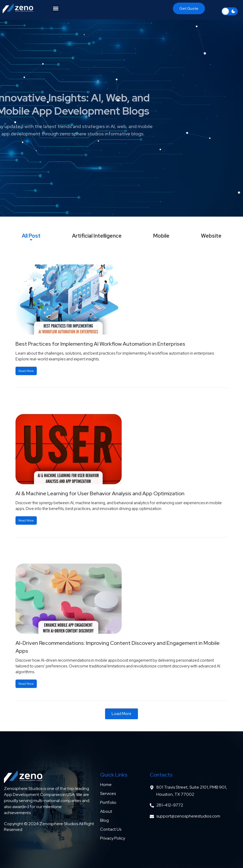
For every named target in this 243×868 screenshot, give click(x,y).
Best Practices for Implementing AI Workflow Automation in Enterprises (100, 344)
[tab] (31, 236)
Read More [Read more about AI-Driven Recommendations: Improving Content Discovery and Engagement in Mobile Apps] (26, 684)
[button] (56, 9)
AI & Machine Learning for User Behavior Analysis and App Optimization (100, 493)
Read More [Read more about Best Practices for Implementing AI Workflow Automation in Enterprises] (26, 371)
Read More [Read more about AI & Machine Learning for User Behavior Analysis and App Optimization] (26, 520)
